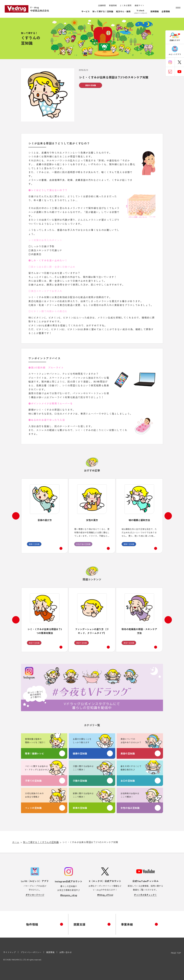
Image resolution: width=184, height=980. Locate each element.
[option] (45, 516)
